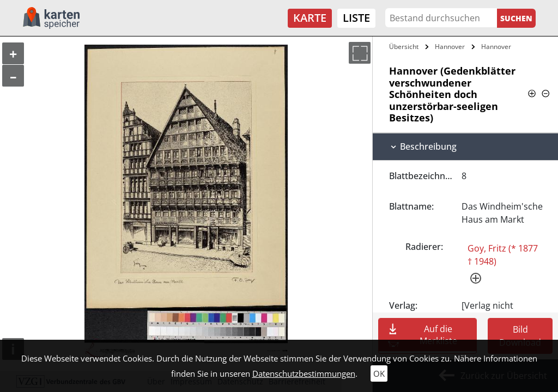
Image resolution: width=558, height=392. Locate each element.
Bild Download (520, 336)
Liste (356, 18)
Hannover (450, 47)
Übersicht (404, 47)
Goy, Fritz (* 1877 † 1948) (503, 255)
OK (379, 373)
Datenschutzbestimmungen (304, 373)
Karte (310, 18)
